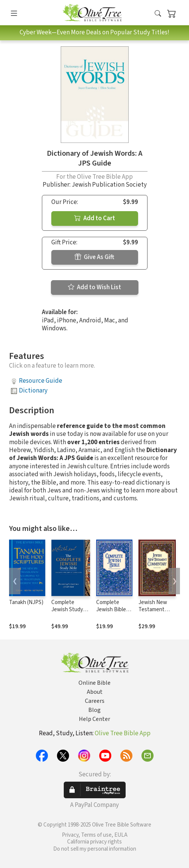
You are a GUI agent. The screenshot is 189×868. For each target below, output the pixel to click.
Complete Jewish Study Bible (67, 610)
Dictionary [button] (33, 391)
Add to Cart (95, 218)
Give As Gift (94, 257)
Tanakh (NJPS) (26, 602)
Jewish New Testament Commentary (154, 610)
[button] (158, 14)
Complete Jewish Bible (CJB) (111, 610)
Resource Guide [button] (41, 381)
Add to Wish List (94, 287)
